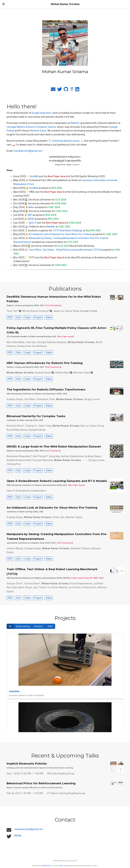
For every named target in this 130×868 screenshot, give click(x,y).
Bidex (31, 207)
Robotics (39, 626)
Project (38, 317)
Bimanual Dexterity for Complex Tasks (36, 416)
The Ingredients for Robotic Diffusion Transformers (46, 389)
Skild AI (74, 123)
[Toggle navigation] (4, 4)
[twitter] (60, 90)
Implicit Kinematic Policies (27, 764)
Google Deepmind (41, 113)
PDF (10, 317)
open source (64, 866)
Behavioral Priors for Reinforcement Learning (41, 783)
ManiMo (51, 227)
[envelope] (53, 90)
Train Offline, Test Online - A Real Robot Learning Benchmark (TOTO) (64, 250)
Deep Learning (23, 626)
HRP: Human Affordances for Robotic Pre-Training (45, 363)
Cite (18, 317)
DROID (31, 219)
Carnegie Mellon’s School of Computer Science (31, 127)
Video (49, 317)
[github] (66, 90)
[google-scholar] (72, 90)
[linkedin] (77, 90)
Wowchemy (47, 866)
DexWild (34, 176)
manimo (14, 691)
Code (27, 317)
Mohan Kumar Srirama (65, 4)
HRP (30, 215)
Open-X (32, 223)
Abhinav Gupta (38, 131)
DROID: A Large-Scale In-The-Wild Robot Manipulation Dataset (54, 446)
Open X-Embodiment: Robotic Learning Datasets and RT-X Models (57, 481)
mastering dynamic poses (66, 141)
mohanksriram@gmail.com (28, 151)
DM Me (18, 836)
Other (50, 626)
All (10, 626)
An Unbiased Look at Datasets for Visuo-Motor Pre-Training (60, 234)
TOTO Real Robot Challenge (68, 230)
